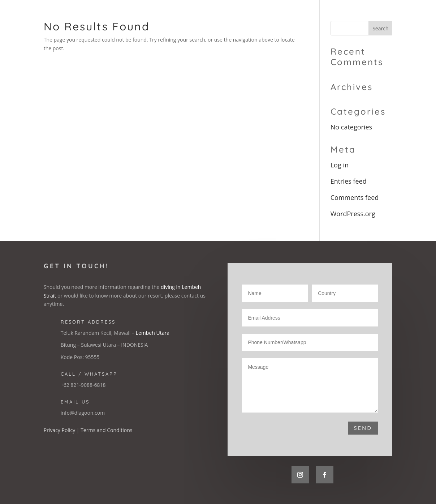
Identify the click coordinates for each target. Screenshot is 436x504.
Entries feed (349, 181)
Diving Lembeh (342, 16)
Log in (340, 165)
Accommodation (293, 16)
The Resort (248, 16)
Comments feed (355, 197)
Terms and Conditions (106, 430)
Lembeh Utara (153, 333)
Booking (380, 16)
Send (363, 428)
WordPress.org (353, 214)
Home (218, 16)
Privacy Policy (59, 430)
